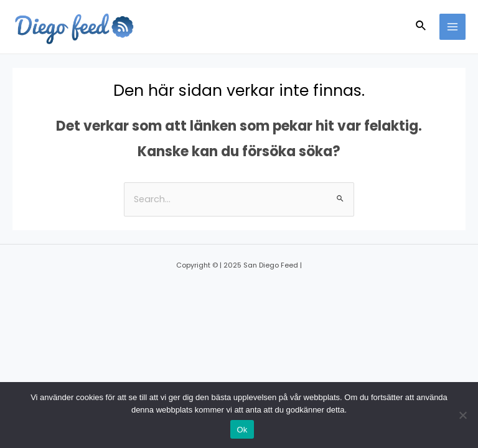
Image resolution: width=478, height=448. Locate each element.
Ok (242, 430)
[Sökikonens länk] (421, 27)
